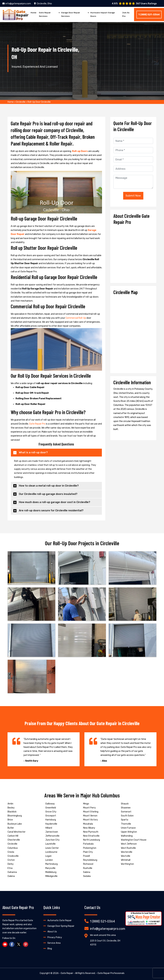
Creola (11, 852)
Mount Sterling (91, 812)
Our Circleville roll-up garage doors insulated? (48, 494)
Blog (50, 949)
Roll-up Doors (80, 151)
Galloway (50, 804)
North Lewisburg (92, 840)
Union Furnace (128, 828)
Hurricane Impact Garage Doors (103, 14)
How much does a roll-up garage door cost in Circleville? (55, 502)
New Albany (89, 828)
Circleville (21, 102)
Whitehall (126, 860)
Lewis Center (52, 848)
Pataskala (88, 844)
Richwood (88, 864)
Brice (10, 820)
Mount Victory (90, 820)
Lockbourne (51, 852)
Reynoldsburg (90, 860)
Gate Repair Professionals (111, 973)
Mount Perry (89, 808)
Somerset (126, 812)
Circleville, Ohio (43, 4)
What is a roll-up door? (33, 452)
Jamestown (52, 832)
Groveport (51, 816)
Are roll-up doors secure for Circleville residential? (51, 510)
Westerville (127, 852)
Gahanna (12, 872)
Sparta (125, 820)
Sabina (87, 872)
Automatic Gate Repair (59, 920)
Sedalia (87, 876)
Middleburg (51, 872)
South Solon (127, 816)
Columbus (13, 848)
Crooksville (13, 856)
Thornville (126, 824)
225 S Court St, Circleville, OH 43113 (105, 943)
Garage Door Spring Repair (61, 926)
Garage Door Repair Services (71, 14)
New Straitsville (91, 836)
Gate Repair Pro (38, 424)
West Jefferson (129, 844)
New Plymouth (91, 832)
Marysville (50, 868)
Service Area (54, 943)
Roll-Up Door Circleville (39, 102)
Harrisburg (51, 820)
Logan (48, 856)
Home (33, 13)
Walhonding (127, 836)
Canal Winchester (16, 832)
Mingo (86, 804)
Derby (11, 864)
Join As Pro (126, 14)
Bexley (11, 808)
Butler (11, 828)
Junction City (52, 840)
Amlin (10, 804)
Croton (11, 860)
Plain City (88, 852)
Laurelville (50, 844)
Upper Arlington (129, 832)
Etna (10, 868)
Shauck (125, 804)
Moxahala (88, 824)
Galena (11, 876)
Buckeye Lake (15, 824)
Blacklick (12, 812)
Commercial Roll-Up (76, 318)
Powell (86, 856)
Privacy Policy (55, 937)
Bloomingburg (15, 816)
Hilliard (49, 828)
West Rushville (128, 848)
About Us (52, 932)
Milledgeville (51, 876)
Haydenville (51, 824)
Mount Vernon (90, 816)
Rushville (88, 868)
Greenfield (51, 808)
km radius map (133, 333)
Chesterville (14, 840)
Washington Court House (134, 840)
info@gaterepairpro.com (17, 4)
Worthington (127, 864)
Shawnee (126, 808)
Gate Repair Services (45, 14)
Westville (126, 856)
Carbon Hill (13, 836)
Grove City (51, 812)
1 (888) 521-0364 (149, 15)
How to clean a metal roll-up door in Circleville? (49, 486)
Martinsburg (51, 864)
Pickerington (90, 848)
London (49, 860)
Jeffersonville (52, 836)
